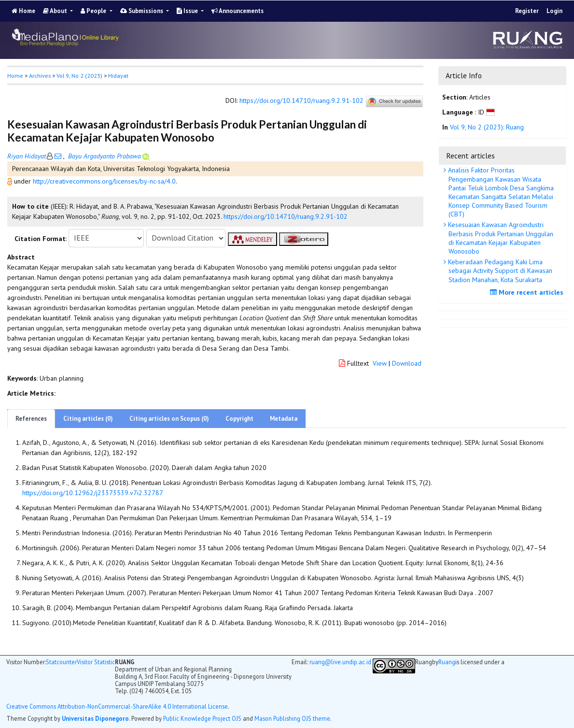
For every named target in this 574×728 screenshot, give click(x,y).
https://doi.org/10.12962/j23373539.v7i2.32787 (93, 493)
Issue (188, 11)
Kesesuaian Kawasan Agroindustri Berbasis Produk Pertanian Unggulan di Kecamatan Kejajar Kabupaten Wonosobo (500, 238)
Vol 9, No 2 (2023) (79, 76)
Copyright (239, 419)
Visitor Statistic (96, 662)
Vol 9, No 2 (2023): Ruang (487, 127)
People (94, 11)
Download (407, 363)
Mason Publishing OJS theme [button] (292, 718)
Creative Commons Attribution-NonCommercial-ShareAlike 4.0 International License (117, 707)
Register (527, 11)
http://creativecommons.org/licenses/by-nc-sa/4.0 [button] (104, 181)
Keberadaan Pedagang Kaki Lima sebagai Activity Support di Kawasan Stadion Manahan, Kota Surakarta (499, 271)
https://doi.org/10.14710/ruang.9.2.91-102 (301, 100)
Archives (40, 76)
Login (554, 11)
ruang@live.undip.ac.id (340, 662)
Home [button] (15, 76)
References (31, 419)
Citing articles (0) (88, 419)
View (380, 363)
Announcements (238, 11)
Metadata (284, 419)
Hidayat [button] (118, 76)
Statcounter (61, 662)
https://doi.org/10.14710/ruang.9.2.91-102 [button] (286, 216)
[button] (11, 181)
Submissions (142, 11)
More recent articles (528, 292)
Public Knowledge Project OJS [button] (202, 718)
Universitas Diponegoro (95, 718)
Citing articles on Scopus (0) (169, 419)
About (56, 11)
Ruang (447, 662)
